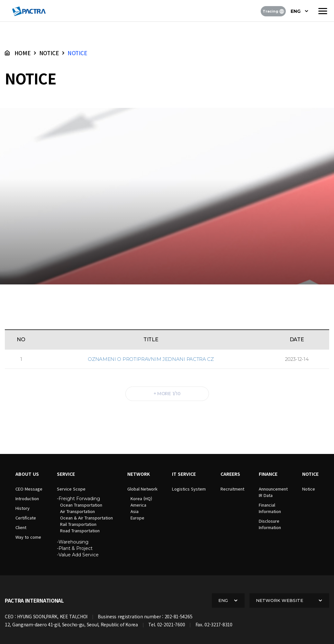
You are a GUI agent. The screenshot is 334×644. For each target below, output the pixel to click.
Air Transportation (77, 511)
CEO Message (29, 489)
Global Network (142, 489)
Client (21, 527)
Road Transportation (80, 531)
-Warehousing (73, 542)
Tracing (273, 11)
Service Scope (71, 489)
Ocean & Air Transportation (86, 518)
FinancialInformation (270, 508)
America (138, 505)
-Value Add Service (78, 555)
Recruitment (232, 489)
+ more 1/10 (167, 394)
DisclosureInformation (270, 524)
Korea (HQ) (141, 498)
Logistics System (189, 489)
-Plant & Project (75, 548)
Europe (137, 518)
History (23, 508)
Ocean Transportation (81, 505)
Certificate (26, 518)
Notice (309, 489)
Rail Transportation (78, 524)
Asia (135, 511)
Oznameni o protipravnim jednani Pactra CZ (151, 359)
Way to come (28, 537)
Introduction (27, 498)
